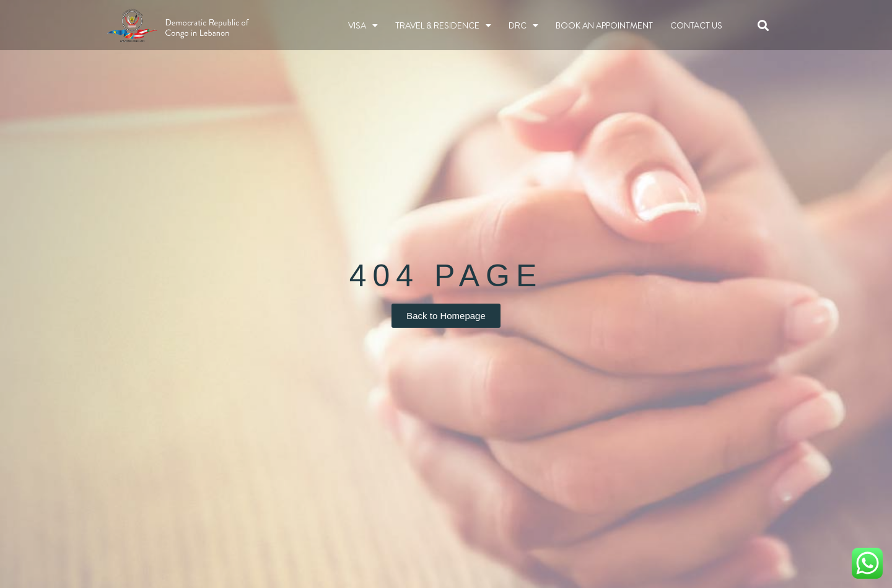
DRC (523, 25)
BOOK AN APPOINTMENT (604, 25)
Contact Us (696, 25)
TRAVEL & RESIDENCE (443, 25)
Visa (363, 25)
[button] (763, 25)
